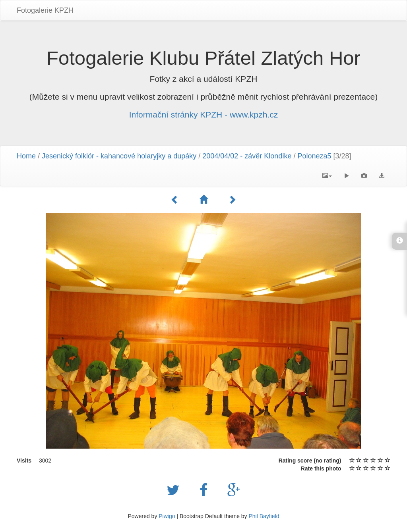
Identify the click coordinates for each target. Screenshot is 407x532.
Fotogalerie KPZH (45, 10)
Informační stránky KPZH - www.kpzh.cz (204, 115)
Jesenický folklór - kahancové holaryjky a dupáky (119, 156)
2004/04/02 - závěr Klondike (247, 156)
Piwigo (167, 516)
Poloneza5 (314, 156)
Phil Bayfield (264, 516)
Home (26, 156)
